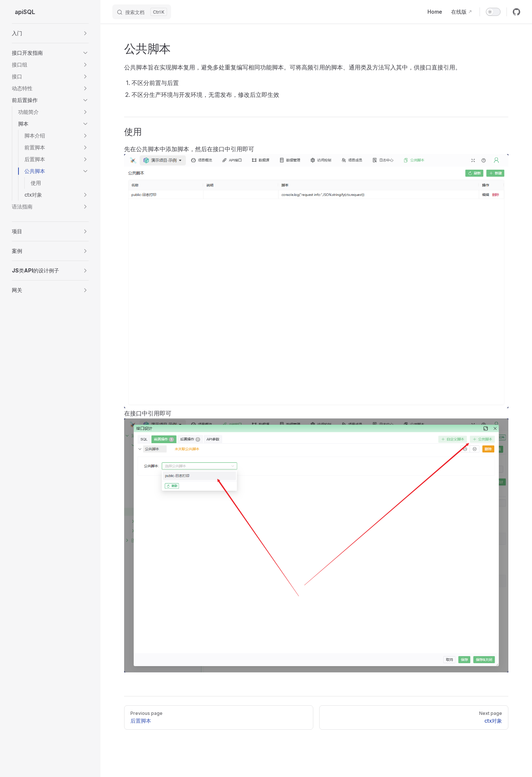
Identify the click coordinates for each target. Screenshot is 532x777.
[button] (50, 33)
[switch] (493, 12)
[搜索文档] (142, 12)
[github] (516, 12)
